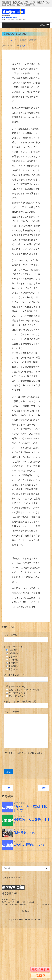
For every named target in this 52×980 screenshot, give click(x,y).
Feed (26, 911)
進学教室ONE (22, 920)
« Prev (7, 788)
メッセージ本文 (26, 729)
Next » (44, 788)
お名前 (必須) (26, 638)
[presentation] (24, 762)
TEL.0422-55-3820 (9, 18)
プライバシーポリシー (12, 878)
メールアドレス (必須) (26, 678)
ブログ (22, 46)
